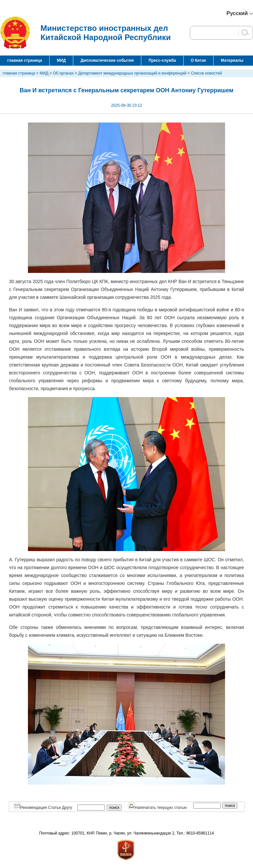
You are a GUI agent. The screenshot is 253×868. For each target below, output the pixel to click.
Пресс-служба (162, 60)
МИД (61, 60)
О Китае (199, 60)
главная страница (25, 60)
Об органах (63, 73)
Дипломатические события (107, 60)
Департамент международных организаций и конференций (132, 73)
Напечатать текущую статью (157, 808)
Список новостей (206, 73)
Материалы (232, 60)
